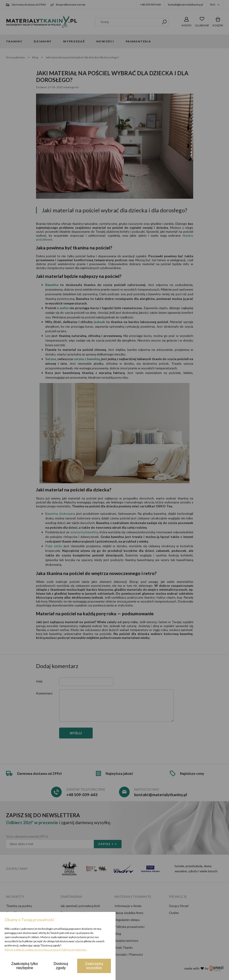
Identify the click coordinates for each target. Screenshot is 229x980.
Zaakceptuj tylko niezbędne (25, 966)
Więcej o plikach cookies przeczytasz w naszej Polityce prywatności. (46, 950)
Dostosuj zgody (61, 966)
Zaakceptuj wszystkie (94, 966)
